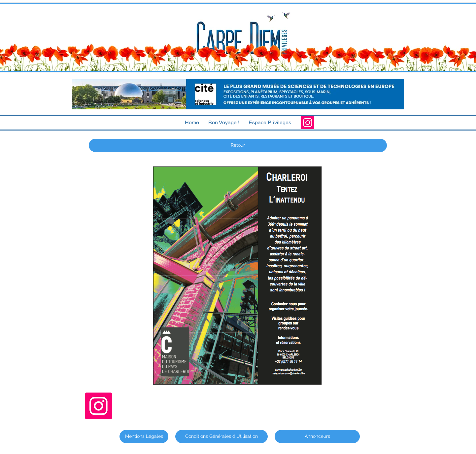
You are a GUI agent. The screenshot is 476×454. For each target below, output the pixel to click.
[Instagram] (308, 123)
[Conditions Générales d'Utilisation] (221, 436)
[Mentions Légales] (144, 436)
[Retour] (238, 145)
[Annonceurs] (317, 436)
